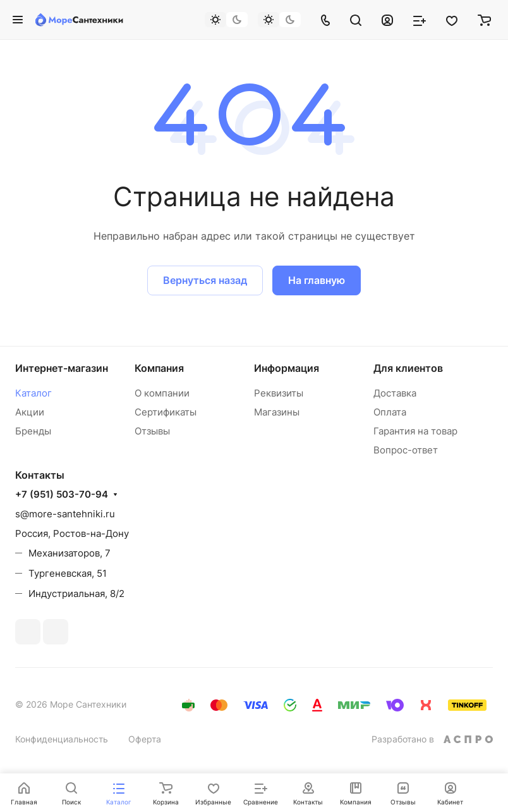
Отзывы (152, 431)
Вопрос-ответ (406, 450)
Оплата (390, 412)
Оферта (145, 739)
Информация (287, 368)
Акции (30, 412)
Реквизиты (279, 393)
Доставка (395, 393)
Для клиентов (408, 368)
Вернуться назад (205, 280)
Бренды (33, 431)
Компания (159, 368)
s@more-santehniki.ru (65, 514)
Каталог (33, 393)
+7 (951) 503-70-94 (62, 495)
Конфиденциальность (62, 739)
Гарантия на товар (415, 431)
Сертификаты (166, 412)
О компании (162, 393)
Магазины (277, 412)
